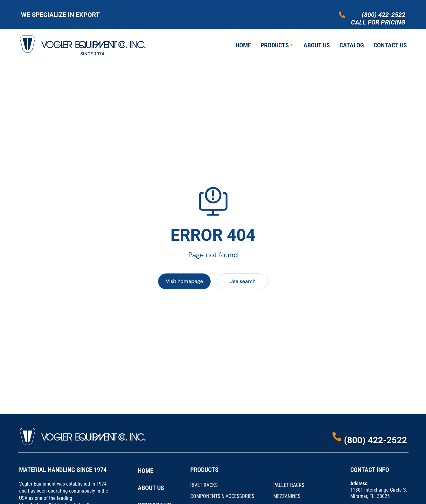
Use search (242, 281)
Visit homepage (184, 281)
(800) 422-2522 (384, 15)
